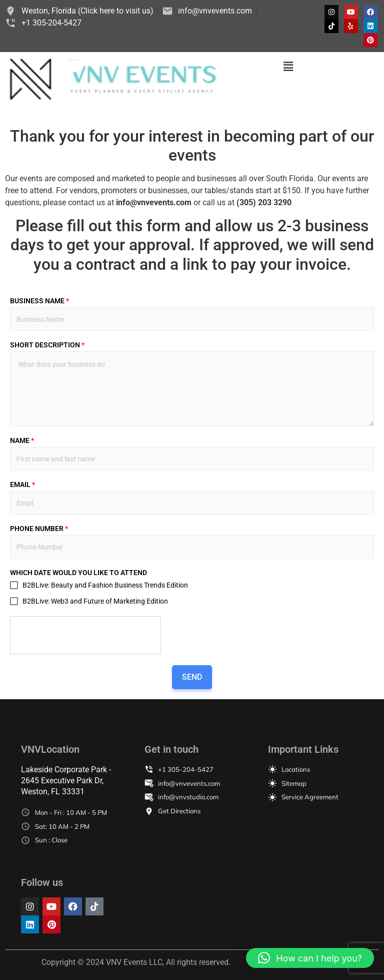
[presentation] (86, 636)
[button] (288, 67)
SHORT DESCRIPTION (47, 345)
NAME (22, 440)
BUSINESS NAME (39, 301)
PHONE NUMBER (39, 529)
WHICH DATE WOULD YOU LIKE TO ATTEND (78, 573)
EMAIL (22, 484)
